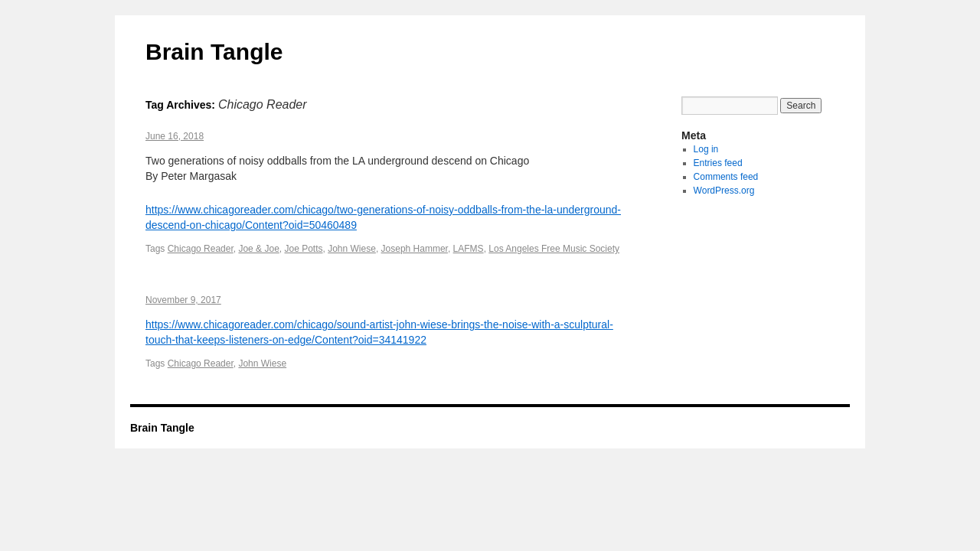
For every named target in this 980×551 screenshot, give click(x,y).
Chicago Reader (201, 249)
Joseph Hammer (415, 249)
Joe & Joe (258, 249)
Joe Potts (303, 249)
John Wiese (352, 249)
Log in (706, 149)
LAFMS (469, 249)
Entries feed (718, 163)
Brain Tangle (214, 52)
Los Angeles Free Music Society (554, 249)
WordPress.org (724, 191)
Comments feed (726, 177)
